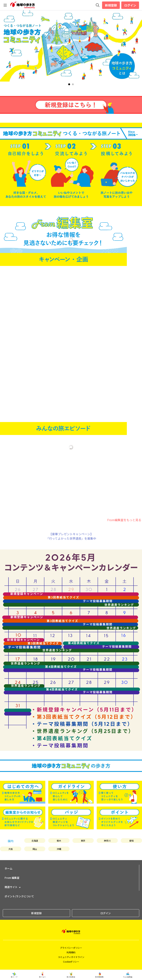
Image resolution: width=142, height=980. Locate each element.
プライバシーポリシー (71, 948)
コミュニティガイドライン (71, 957)
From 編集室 (12, 878)
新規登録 (111, 5)
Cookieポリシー (71, 962)
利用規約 (71, 952)
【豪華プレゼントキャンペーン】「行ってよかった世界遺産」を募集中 (71, 536)
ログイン (130, 5)
